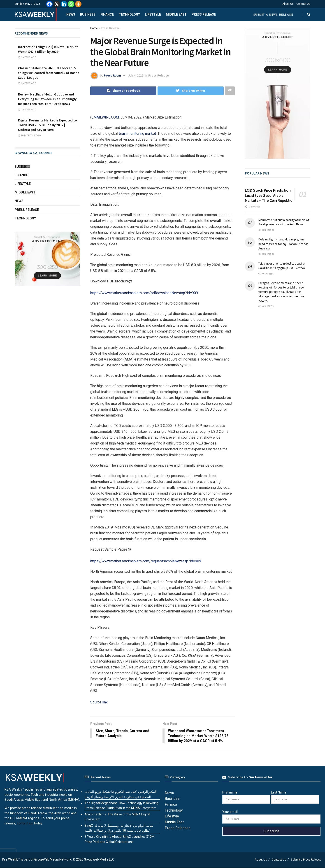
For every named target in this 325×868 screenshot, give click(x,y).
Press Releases (178, 828)
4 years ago (27, 57)
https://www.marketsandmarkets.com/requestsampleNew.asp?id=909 (146, 561)
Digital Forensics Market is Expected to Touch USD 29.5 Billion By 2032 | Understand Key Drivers (48, 125)
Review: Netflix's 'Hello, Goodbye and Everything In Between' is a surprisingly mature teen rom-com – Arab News (47, 99)
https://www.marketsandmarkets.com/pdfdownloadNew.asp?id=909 (144, 293)
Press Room (112, 76)
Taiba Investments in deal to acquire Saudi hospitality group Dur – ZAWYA (282, 266)
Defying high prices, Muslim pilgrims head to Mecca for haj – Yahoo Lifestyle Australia (283, 244)
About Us (288, 4)
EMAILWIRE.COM (105, 117)
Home (94, 28)
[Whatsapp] (71, 4)
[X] (57, 4)
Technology (129, 14)
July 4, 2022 (136, 76)
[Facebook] (49, 4)
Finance (107, 14)
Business (88, 14)
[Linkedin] (64, 4)
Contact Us (303, 4)
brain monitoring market (137, 134)
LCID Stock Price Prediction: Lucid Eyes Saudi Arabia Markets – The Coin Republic (268, 195)
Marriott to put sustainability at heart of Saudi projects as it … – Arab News (284, 222)
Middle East (176, 14)
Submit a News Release (273, 15)
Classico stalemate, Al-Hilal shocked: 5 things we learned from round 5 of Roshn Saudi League (49, 73)
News (71, 14)
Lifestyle (153, 14)
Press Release (204, 14)
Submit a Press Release (306, 860)
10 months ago (29, 136)
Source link (99, 702)
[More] (78, 4)
